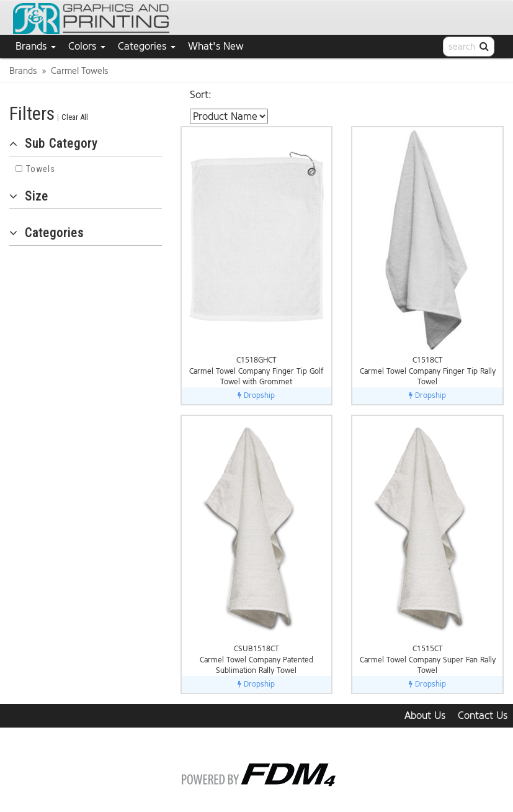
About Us (425, 715)
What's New (216, 46)
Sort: (201, 95)
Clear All (75, 117)
